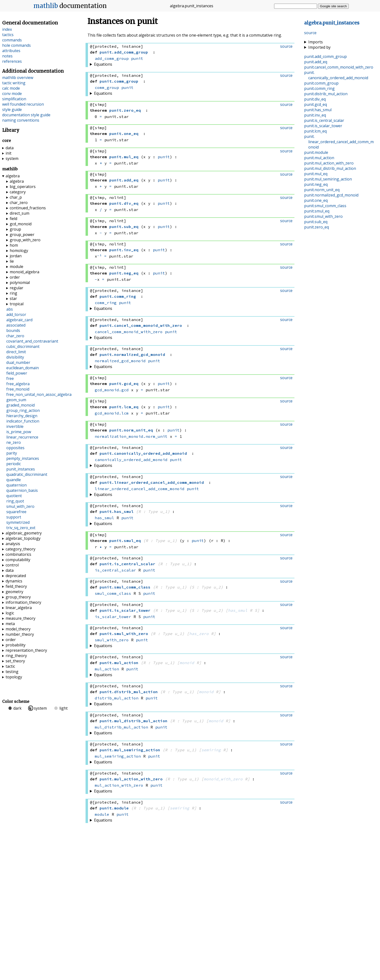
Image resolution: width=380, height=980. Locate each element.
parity (12, 453)
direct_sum (20, 213)
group (15, 229)
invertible (15, 426)
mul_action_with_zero (119, 785)
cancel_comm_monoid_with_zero (129, 332)
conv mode (12, 94)
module (102, 814)
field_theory (16, 586)
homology (19, 251)
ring (13, 293)
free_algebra (18, 384)
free (10, 378)
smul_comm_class (113, 593)
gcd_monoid (21, 224)
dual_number (18, 362)
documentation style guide (26, 115)
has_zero (199, 634)
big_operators (23, 187)
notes (7, 56)
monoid (187, 663)
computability (18, 560)
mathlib (46, 6)
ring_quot (15, 501)
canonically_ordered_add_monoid (131, 460)
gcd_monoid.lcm (112, 413)
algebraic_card (19, 320)
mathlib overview (18, 78)
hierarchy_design (22, 416)
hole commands (16, 45)
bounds (13, 330)
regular (16, 288)
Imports (316, 42)
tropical (17, 304)
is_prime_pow (19, 432)
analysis (13, 544)
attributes (11, 51)
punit (137, 58)
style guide (12, 110)
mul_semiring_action (118, 756)
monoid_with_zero (223, 779)
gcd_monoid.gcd (112, 390)
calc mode (11, 88)
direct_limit (16, 352)
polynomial (20, 282)
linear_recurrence (22, 437)
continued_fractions (28, 208)
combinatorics (18, 554)
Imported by (319, 47)
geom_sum (16, 400)
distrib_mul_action (117, 698)
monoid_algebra (24, 272)
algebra (13, 176)
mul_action (107, 669)
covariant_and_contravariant (32, 341)
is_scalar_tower (113, 617)
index (7, 29)
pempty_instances (23, 458)
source (310, 33)
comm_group (107, 87)
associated (16, 325)
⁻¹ (99, 256)
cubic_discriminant (23, 346)
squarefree (16, 512)
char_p (16, 197)
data (10, 148)
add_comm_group (112, 58)
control (12, 565)
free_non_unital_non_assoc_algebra (39, 394)
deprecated (16, 576)
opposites (15, 448)
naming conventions (21, 120)
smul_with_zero (112, 640)
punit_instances (21, 469)
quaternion (16, 485)
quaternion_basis (22, 490)
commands (12, 40)
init (8, 153)
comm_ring (106, 303)
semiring (211, 750)
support (14, 517)
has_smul (104, 518)
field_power (17, 373)
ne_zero (14, 442)
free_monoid (18, 389)
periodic (14, 464)
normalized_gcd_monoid (120, 361)
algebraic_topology (23, 538)
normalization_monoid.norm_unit (131, 436)
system (12, 158)
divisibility (15, 357)
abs (10, 309)
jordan (16, 256)
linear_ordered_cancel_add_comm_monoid (140, 489)
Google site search (333, 6)
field (13, 219)
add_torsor (16, 314)
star (13, 298)
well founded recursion (23, 104)
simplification (14, 99)
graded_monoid (20, 405)
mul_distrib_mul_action (121, 727)
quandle (14, 480)
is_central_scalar (115, 570)
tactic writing (14, 83)
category (18, 192)
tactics (8, 35)
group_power (22, 235)
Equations (103, 64)
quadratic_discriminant (27, 474)
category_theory (20, 549)
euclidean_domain (23, 368)
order (15, 277)
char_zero (19, 203)
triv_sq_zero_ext (21, 528)
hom (14, 245)
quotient (14, 496)
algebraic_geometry (24, 533)
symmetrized (18, 522)
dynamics (14, 581)
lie (12, 261)
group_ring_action (23, 410)
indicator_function (23, 421)
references (12, 61)
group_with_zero (25, 240)
